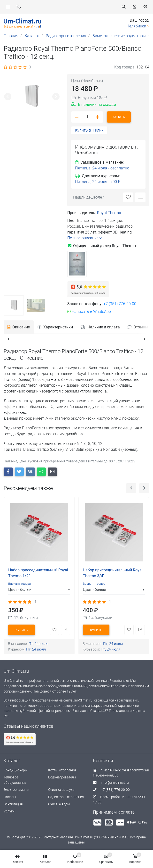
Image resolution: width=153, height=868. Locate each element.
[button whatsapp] (41, 472)
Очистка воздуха (61, 790)
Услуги (9, 812)
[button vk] (30, 472)
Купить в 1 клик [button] (89, 130)
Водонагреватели (62, 778)
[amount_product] (87, 117)
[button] (8, 7)
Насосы (10, 797)
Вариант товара (19, 584)
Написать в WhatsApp (89, 312)
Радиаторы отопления (66, 797)
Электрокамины (16, 790)
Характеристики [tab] (55, 327)
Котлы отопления (62, 771)
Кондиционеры (16, 771)
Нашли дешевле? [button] (88, 197)
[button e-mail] (52, 472)
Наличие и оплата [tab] (100, 327)
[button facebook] (8, 472)
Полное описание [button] (84, 238)
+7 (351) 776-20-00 (120, 304)
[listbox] (39, 590)
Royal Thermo (109, 213)
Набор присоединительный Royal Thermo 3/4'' (113, 573)
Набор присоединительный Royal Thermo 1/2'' (38, 573)
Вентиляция (13, 805)
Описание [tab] (19, 327)
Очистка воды (59, 805)
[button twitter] (19, 472)
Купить (119, 117)
